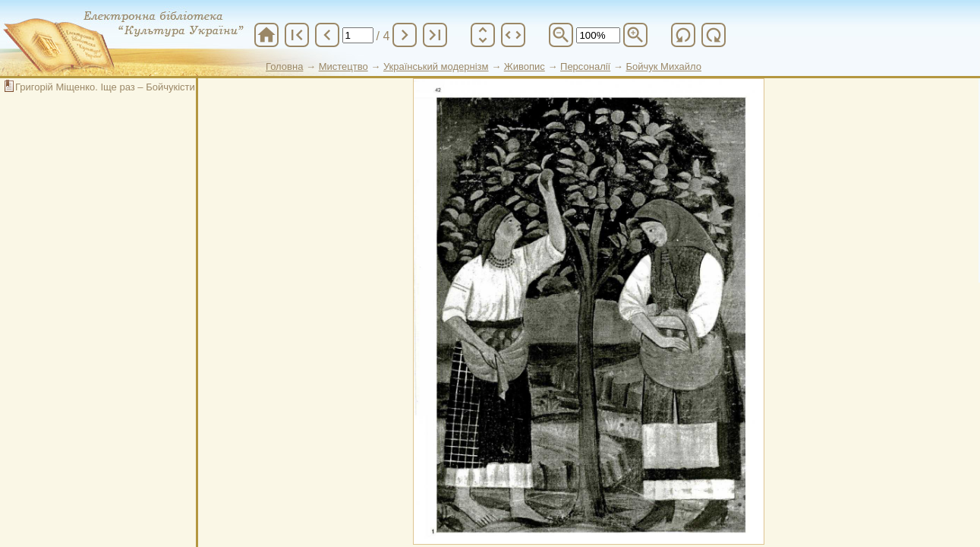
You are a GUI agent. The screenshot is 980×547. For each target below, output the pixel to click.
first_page (297, 35)
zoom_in (635, 35)
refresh (683, 35)
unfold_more (483, 35)
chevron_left (327, 35)
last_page (435, 35)
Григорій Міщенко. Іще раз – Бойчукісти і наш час (128, 87)
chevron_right (405, 35)
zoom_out (561, 35)
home (266, 35)
